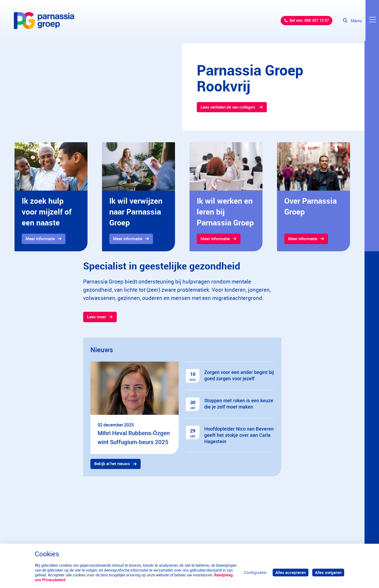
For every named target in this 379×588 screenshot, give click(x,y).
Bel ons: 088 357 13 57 (305, 22)
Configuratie (255, 572)
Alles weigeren (328, 572)
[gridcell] (51, 197)
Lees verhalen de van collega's (229, 107)
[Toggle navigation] (360, 22)
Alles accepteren (291, 572)
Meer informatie (40, 239)
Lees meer (97, 317)
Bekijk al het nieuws (112, 464)
